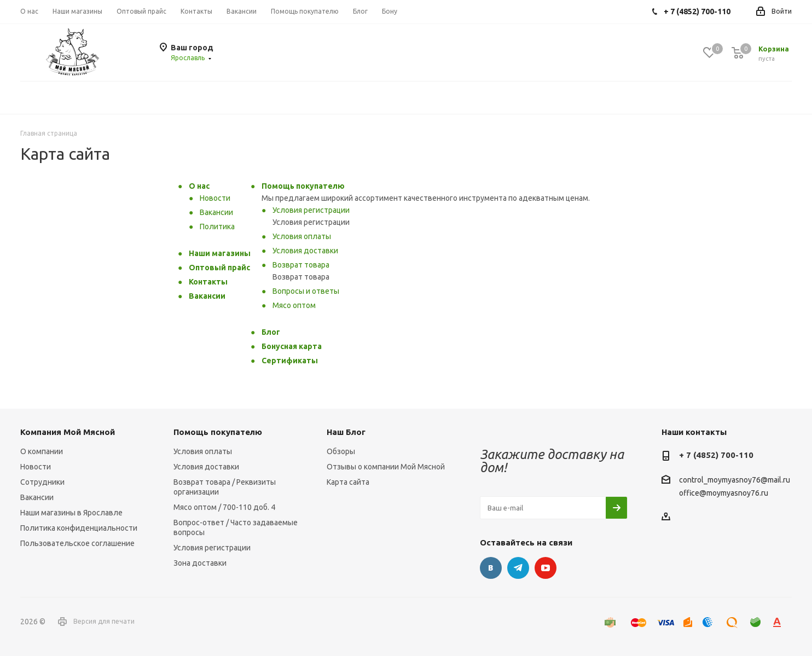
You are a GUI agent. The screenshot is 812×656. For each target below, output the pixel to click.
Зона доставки (200, 563)
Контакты (208, 282)
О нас (199, 186)
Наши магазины (220, 253)
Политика (217, 227)
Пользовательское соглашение (77, 543)
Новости (215, 198)
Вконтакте (491, 568)
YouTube (546, 568)
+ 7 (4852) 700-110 (716, 455)
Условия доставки (305, 251)
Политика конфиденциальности (79, 528)
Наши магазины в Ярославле (71, 513)
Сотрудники (42, 482)
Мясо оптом (294, 305)
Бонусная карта (292, 346)
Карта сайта (348, 482)
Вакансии (216, 212)
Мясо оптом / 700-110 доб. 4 (224, 507)
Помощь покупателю (303, 186)
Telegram (518, 568)
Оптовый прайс (219, 268)
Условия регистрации (311, 210)
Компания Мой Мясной (68, 432)
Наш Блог (346, 432)
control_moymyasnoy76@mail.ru (735, 480)
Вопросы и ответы (306, 291)
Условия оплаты (302, 236)
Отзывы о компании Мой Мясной (386, 467)
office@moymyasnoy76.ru (724, 493)
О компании (42, 451)
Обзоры (341, 451)
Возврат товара (301, 265)
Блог (271, 332)
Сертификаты (290, 361)
